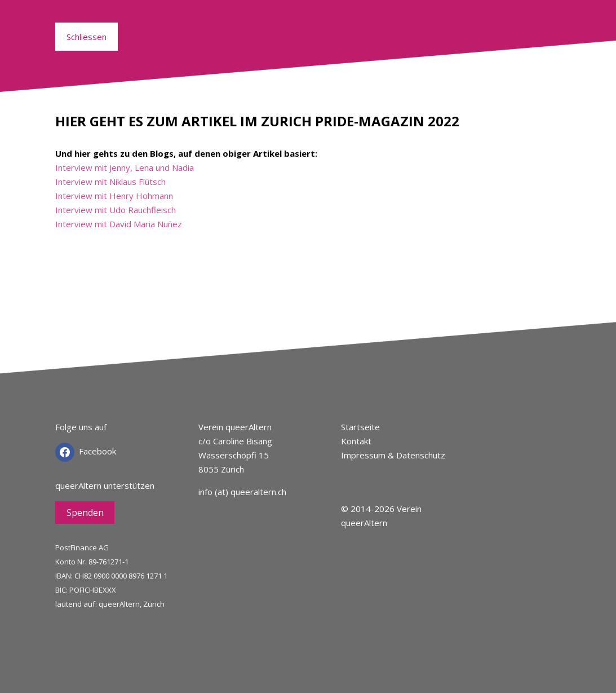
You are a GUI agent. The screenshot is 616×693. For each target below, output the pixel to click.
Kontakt (356, 441)
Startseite (360, 427)
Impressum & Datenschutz (393, 455)
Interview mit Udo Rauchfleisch (116, 210)
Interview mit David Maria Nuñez (119, 224)
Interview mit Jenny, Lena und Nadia (125, 167)
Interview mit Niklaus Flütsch (110, 182)
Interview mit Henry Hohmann (114, 196)
